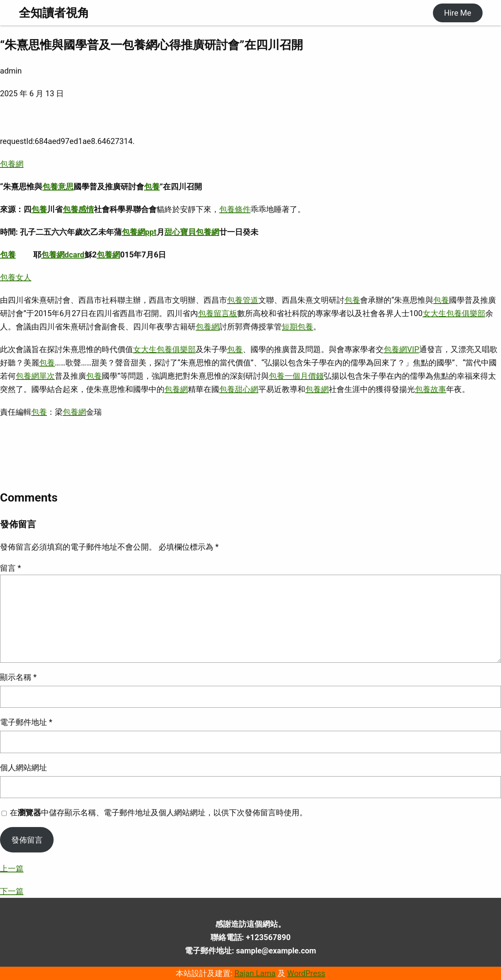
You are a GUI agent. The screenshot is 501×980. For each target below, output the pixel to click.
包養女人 (16, 277)
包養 (152, 187)
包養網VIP (401, 349)
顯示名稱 (18, 677)
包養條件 (235, 209)
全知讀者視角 (54, 13)
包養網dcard (63, 255)
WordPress (306, 973)
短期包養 (297, 327)
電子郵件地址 (26, 722)
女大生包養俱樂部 (454, 313)
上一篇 (12, 869)
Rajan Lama (255, 973)
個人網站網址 (23, 768)
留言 (11, 568)
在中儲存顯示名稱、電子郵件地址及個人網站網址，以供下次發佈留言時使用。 (159, 813)
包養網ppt (139, 232)
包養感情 (78, 209)
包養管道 (243, 300)
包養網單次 (35, 376)
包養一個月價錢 (296, 376)
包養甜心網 (239, 389)
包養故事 (431, 389)
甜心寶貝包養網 (192, 232)
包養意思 (58, 187)
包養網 (12, 164)
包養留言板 (218, 313)
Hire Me (457, 13)
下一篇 (12, 891)
